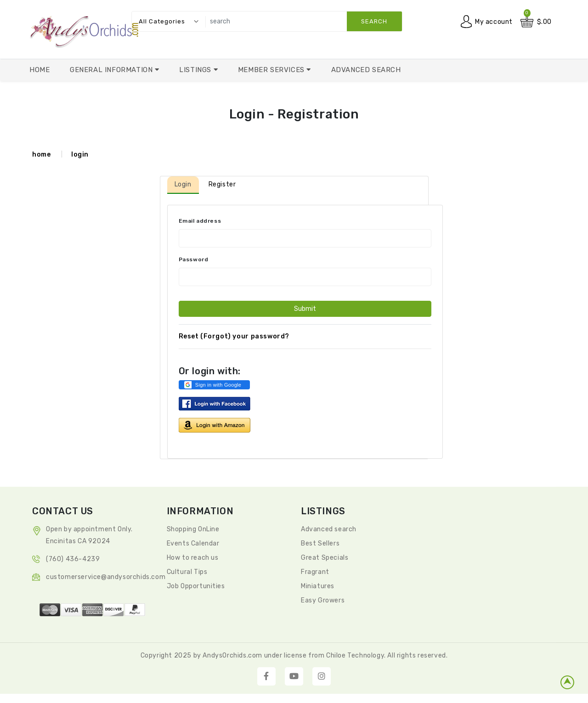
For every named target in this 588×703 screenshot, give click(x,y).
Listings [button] (196, 70)
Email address (200, 221)
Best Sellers (320, 543)
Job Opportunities (196, 586)
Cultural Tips (187, 572)
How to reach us (193, 558)
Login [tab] (183, 184)
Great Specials (325, 558)
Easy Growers (323, 600)
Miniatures (318, 586)
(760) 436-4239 (73, 559)
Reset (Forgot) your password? (234, 336)
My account (494, 22)
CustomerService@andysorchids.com (106, 577)
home (41, 155)
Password (194, 259)
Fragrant (315, 572)
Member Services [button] (272, 70)
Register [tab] (222, 184)
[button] (214, 385)
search (374, 21)
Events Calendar (193, 543)
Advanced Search (366, 70)
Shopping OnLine (193, 529)
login (80, 155)
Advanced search (329, 529)
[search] (301, 21)
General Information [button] (112, 70)
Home (40, 70)
